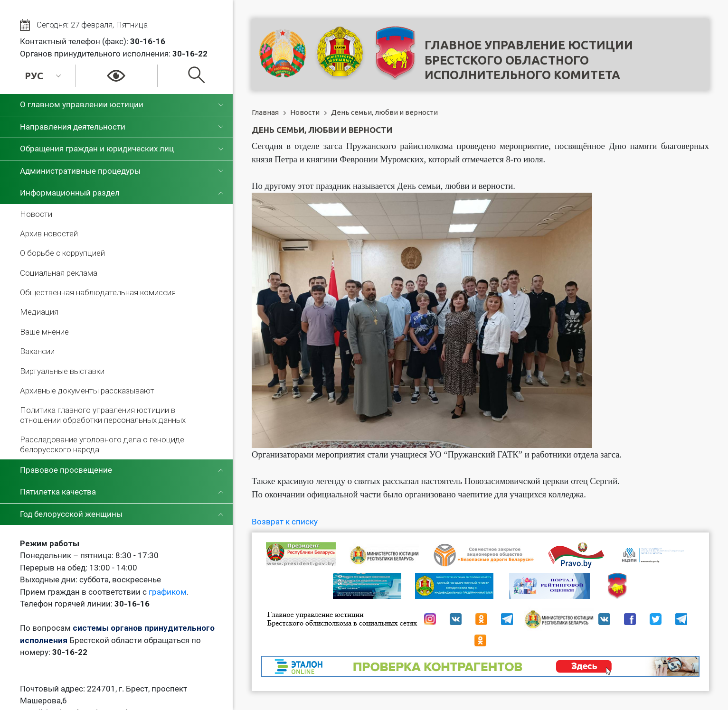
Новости (36, 214)
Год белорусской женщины (71, 514)
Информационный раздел (70, 193)
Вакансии (37, 351)
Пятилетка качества (58, 492)
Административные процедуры (80, 171)
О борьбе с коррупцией (62, 253)
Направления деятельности (73, 127)
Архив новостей (49, 234)
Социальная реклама (59, 273)
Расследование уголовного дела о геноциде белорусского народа (102, 444)
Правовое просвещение (66, 470)
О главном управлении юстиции (82, 104)
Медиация (39, 312)
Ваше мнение (44, 332)
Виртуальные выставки (62, 371)
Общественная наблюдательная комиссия (98, 292)
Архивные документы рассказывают (87, 391)
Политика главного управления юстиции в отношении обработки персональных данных (103, 415)
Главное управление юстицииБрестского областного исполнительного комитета (529, 60)
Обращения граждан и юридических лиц (97, 149)
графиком (168, 592)
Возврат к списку (285, 522)
